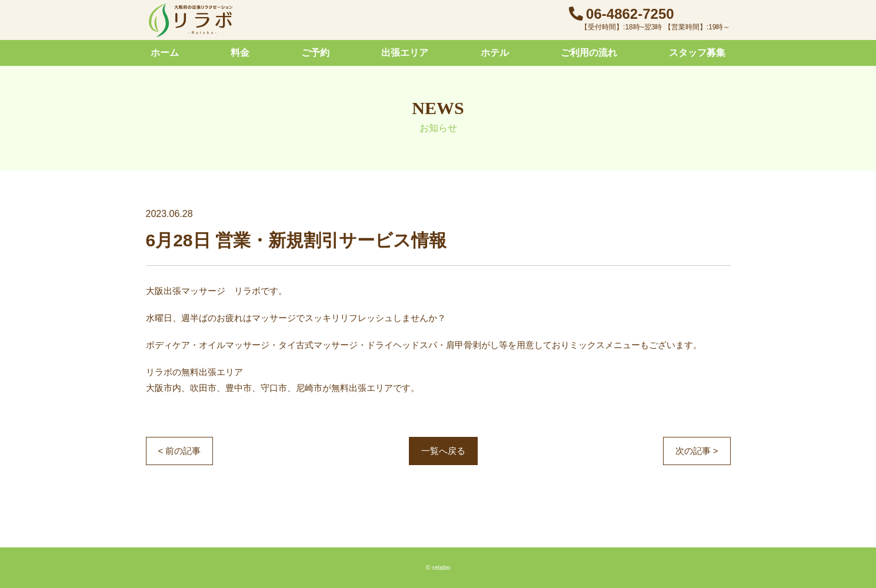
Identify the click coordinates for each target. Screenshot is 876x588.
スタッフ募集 (697, 53)
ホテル (495, 53)
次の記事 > (697, 451)
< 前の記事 (180, 451)
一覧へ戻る (443, 451)
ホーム (165, 53)
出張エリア (405, 53)
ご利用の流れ (589, 53)
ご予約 (315, 53)
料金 (240, 53)
